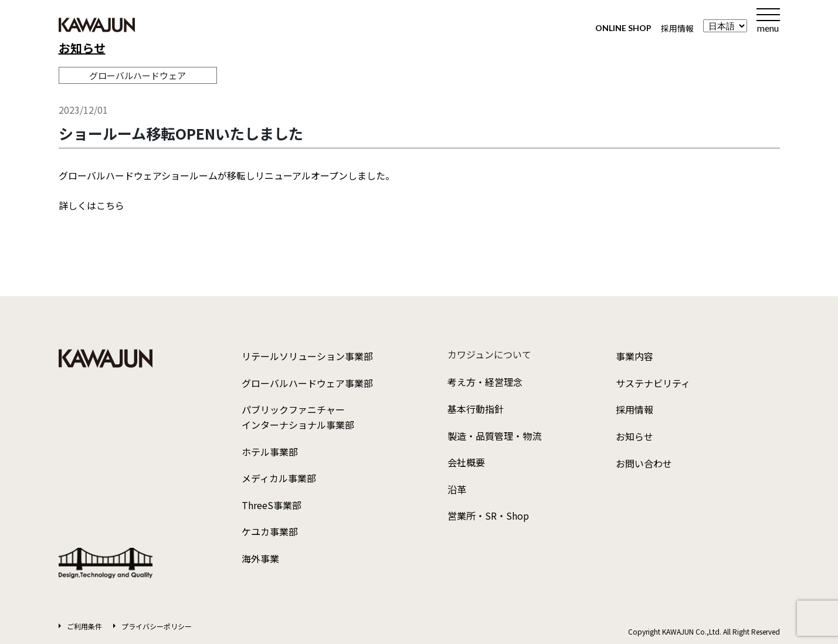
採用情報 (677, 28)
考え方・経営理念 (485, 382)
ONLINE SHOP (623, 28)
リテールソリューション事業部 (307, 356)
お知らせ (82, 48)
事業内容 (635, 356)
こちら (110, 205)
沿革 (457, 489)
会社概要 (466, 462)
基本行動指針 (476, 409)
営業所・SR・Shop (488, 516)
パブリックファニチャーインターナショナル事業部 (298, 417)
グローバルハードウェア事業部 (307, 383)
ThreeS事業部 (272, 505)
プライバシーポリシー (157, 626)
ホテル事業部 (270, 452)
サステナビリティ (653, 383)
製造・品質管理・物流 (494, 436)
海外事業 (260, 558)
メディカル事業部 (279, 478)
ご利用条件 (84, 626)
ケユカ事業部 (270, 531)
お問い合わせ (644, 463)
